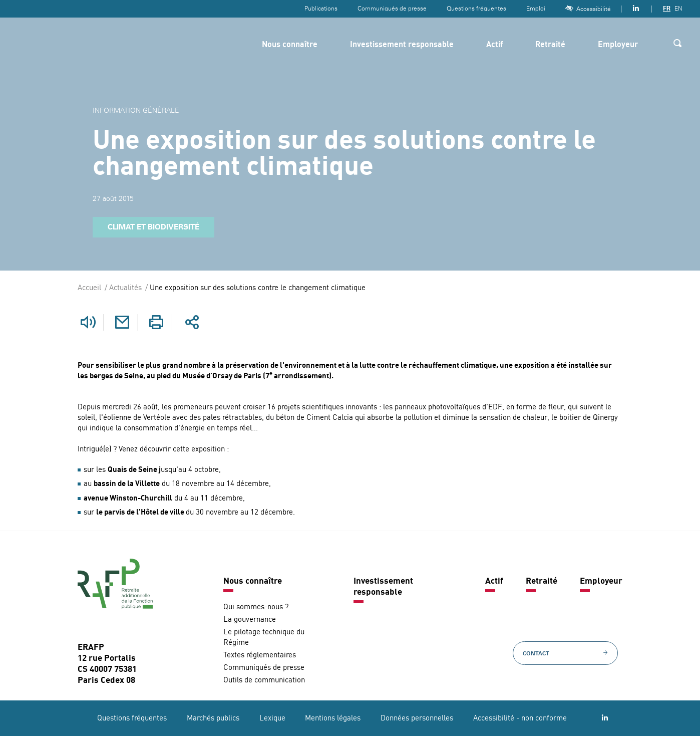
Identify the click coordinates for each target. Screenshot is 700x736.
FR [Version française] (667, 9)
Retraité (550, 45)
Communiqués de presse (392, 9)
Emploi (536, 9)
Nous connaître (290, 45)
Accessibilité (588, 9)
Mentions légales (333, 718)
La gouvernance (250, 620)
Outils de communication (264, 680)
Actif (494, 45)
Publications (321, 9)
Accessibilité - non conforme (520, 718)
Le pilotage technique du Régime (264, 637)
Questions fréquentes (476, 9)
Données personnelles (417, 718)
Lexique (272, 718)
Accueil (89, 288)
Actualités (125, 288)
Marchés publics (213, 718)
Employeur (618, 45)
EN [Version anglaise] (678, 9)
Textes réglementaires (260, 655)
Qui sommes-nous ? (256, 607)
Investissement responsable (402, 45)
